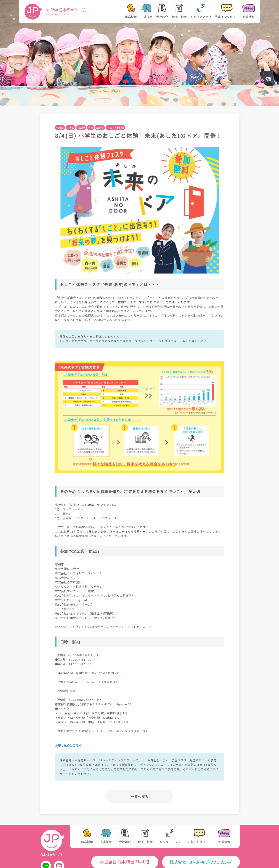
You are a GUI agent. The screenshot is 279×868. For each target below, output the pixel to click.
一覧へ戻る (139, 796)
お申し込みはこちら (68, 745)
